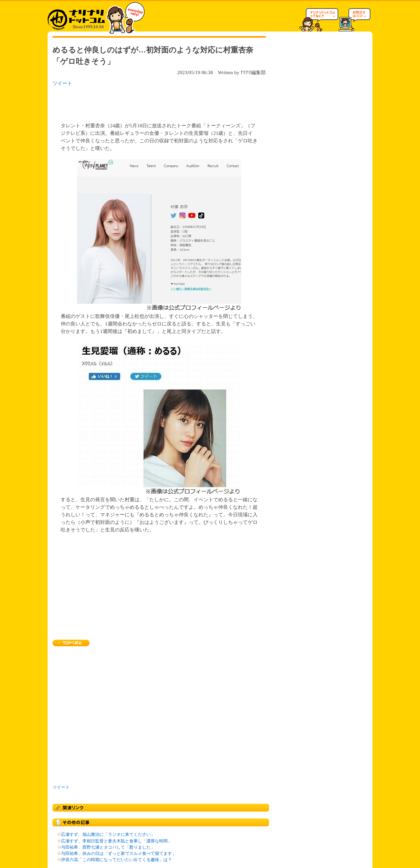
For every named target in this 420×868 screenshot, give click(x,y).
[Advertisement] (137, 102)
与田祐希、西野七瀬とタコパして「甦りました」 (108, 847)
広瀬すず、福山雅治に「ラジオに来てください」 (108, 835)
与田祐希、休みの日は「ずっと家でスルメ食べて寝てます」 (119, 854)
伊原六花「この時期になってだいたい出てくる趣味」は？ (116, 860)
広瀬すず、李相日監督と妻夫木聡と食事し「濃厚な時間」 (116, 841)
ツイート (62, 83)
